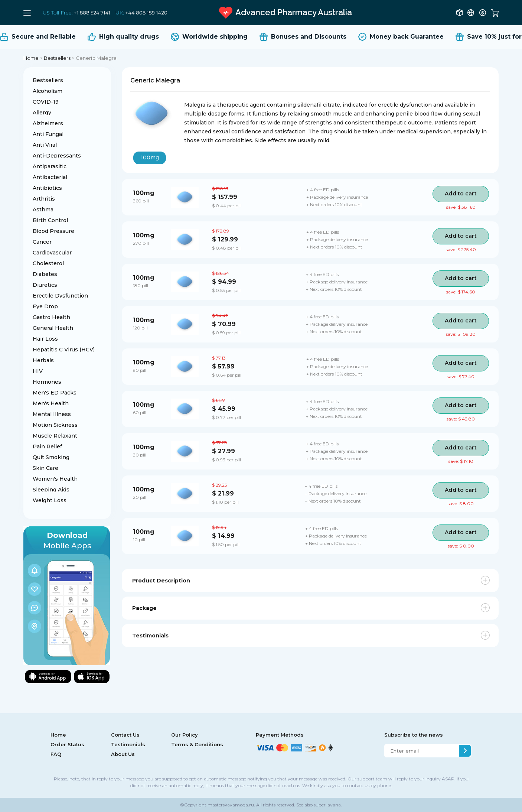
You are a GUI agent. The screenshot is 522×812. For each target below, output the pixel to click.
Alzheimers (48, 123)
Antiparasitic (50, 166)
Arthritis (44, 199)
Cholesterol (48, 263)
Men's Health (51, 403)
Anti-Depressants (57, 156)
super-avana (327, 805)
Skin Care (45, 468)
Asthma (43, 210)
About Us (123, 754)
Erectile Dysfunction (60, 296)
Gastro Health (51, 317)
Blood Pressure (53, 231)
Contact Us (125, 735)
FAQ (56, 754)
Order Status (67, 744)
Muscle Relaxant (55, 436)
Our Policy (185, 735)
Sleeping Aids (51, 490)
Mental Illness (52, 414)
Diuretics (45, 285)
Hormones (47, 382)
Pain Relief (47, 446)
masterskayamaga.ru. (231, 805)
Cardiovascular (52, 253)
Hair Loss (45, 339)
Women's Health (55, 479)
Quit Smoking (51, 457)
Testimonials (128, 744)
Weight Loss (50, 500)
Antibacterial (50, 177)
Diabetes (45, 274)
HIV (38, 371)
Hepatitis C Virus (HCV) (64, 350)
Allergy (42, 113)
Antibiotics (47, 188)
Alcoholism (48, 91)
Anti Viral (45, 145)
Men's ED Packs (55, 393)
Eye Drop (45, 306)
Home (31, 58)
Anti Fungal (48, 134)
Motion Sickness (55, 425)
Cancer (42, 242)
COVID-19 (46, 102)
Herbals (43, 360)
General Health (53, 328)
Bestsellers (57, 58)
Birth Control (50, 220)
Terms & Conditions (197, 744)
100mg (150, 157)
